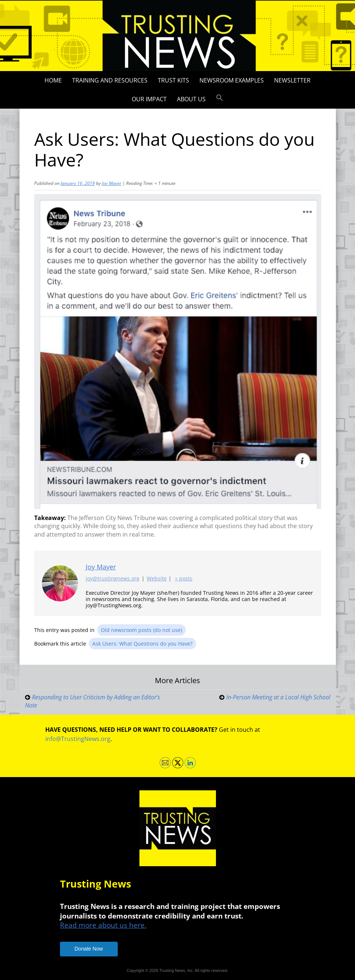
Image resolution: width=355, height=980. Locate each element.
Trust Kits (173, 80)
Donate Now (89, 949)
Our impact (149, 99)
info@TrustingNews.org (78, 739)
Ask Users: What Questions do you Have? (142, 644)
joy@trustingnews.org (113, 579)
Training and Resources (110, 80)
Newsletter (292, 80)
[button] (220, 98)
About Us (191, 99)
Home (53, 80)
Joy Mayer (112, 183)
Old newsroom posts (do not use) (141, 630)
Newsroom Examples (232, 80)
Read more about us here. (103, 925)
